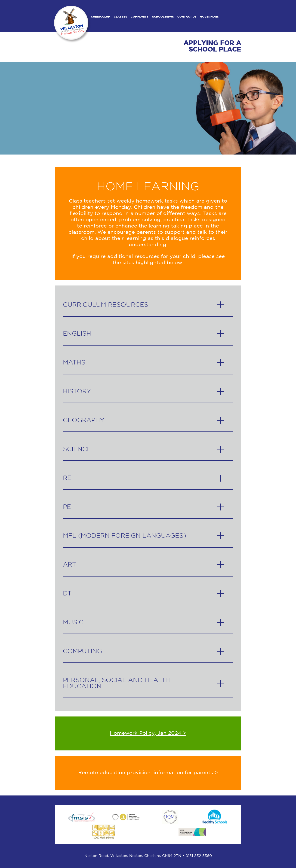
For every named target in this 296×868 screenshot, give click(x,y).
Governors (209, 17)
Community (140, 17)
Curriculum (101, 17)
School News (163, 17)
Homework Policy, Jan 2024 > (148, 733)
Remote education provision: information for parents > (148, 773)
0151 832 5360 (199, 856)
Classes (120, 17)
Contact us (187, 17)
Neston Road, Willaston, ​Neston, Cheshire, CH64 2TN (133, 856)
